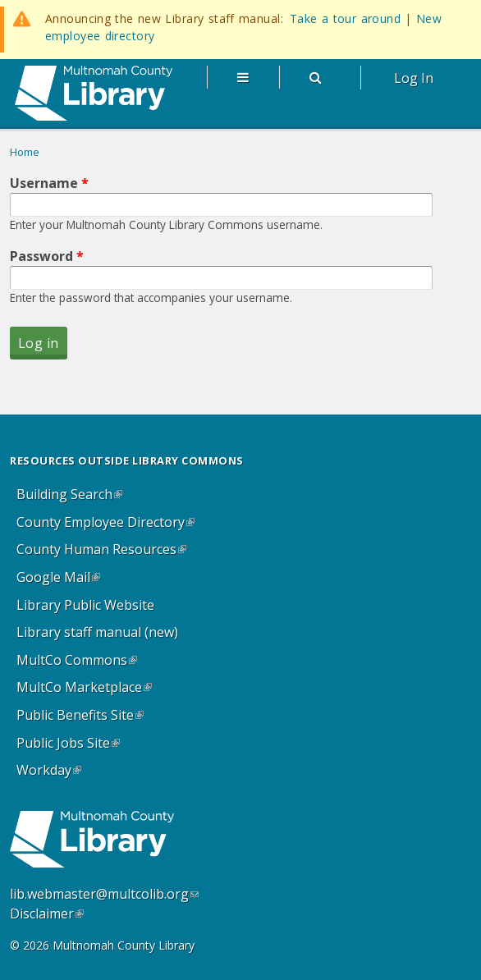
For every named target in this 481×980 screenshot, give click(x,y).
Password (47, 256)
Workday (52, 773)
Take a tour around (345, 18)
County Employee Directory (109, 525)
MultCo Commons (80, 663)
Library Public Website (85, 605)
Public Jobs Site (71, 746)
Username (49, 183)
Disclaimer (47, 914)
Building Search (73, 497)
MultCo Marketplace (87, 690)
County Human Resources (105, 552)
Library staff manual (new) (97, 632)
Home (25, 152)
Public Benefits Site (83, 718)
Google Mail (62, 580)
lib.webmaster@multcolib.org (104, 894)
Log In (414, 78)
